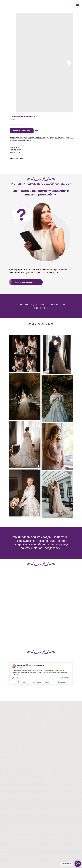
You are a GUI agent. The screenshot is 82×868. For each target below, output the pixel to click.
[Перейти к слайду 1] (38, 682)
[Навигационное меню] (77, 5)
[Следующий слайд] (79, 674)
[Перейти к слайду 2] (40, 682)
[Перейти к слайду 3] (42, 682)
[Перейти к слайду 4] (44, 682)
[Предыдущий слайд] (3, 674)
